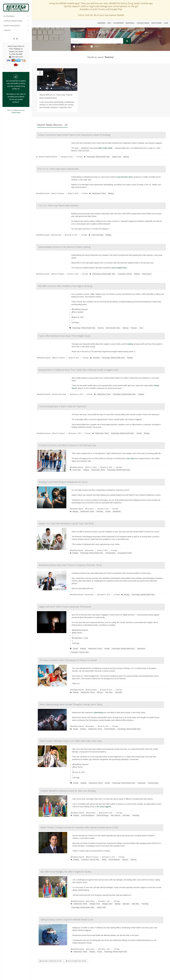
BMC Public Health (105, 148)
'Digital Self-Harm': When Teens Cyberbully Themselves (65, 607)
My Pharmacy (9, 16)
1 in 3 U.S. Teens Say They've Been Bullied (58, 205)
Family (100, 952)
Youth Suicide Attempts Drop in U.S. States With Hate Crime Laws (71, 741)
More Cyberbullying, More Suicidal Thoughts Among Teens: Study (71, 704)
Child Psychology (97, 235)
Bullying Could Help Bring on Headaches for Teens (63, 482)
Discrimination (111, 553)
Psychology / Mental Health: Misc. (98, 157)
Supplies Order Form (13, 21)
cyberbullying (98, 713)
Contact (7, 30)
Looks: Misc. (77, 470)
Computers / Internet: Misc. (80, 652)
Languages (101, 23)
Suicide (75, 649)
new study (130, 458)
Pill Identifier (118, 23)
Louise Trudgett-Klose (119, 268)
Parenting (96, 358)
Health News (80, 46)
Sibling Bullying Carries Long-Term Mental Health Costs (67, 920)
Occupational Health (125, 553)
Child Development (88, 815)
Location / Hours (143, 23)
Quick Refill (130, 23)
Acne (141, 328)
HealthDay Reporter (80, 309)
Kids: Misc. (109, 692)
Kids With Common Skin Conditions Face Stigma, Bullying (65, 286)
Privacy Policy (16, 113)
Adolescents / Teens (99, 193)
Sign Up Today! (157, 23)
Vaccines (125, 860)
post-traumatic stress (125, 177)
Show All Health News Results (76, 961)
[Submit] (127, 41)
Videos (95, 46)
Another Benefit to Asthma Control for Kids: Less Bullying (68, 791)
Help (109, 23)
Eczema (101, 328)
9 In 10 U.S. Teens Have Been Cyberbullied (58, 169)
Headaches (117, 511)
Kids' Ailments (116, 815)
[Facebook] (14, 39)
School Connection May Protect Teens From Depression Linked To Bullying (74, 135)
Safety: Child (117, 157)
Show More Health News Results (51, 961)
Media (104, 860)
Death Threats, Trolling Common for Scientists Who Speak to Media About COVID (79, 827)
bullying (130, 344)
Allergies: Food (95, 904)
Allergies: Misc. (107, 904)
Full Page (80, 157)
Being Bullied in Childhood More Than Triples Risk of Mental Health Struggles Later (79, 370)
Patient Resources (12, 26)
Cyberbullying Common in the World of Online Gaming (64, 247)
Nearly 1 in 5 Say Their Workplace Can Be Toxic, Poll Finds (66, 524)
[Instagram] (17, 39)
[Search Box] (97, 41)
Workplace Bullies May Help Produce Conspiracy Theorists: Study (70, 565)
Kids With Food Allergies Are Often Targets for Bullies (66, 872)
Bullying (126, 157)
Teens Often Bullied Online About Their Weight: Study (64, 336)
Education (119, 692)
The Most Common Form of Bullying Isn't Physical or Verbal (68, 660)
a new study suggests (103, 807)
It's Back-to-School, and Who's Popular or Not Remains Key (67, 445)
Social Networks (110, 729)
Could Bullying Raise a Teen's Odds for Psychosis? (63, 406)
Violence (134, 860)
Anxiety (139, 433)
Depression (141, 649)
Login (166, 23)
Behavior (100, 692)
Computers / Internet (125, 274)
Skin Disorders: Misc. (113, 328)
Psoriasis (134, 328)
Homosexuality (153, 783)
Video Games (147, 274)
